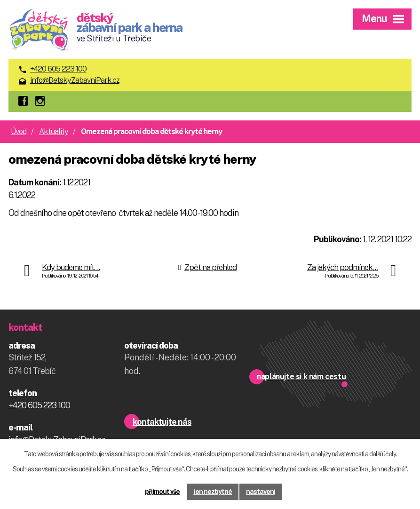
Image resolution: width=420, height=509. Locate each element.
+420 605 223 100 (58, 69)
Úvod (19, 131)
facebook (25, 101)
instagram (42, 101)
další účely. (383, 454)
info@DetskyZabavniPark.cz (75, 80)
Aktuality (54, 131)
